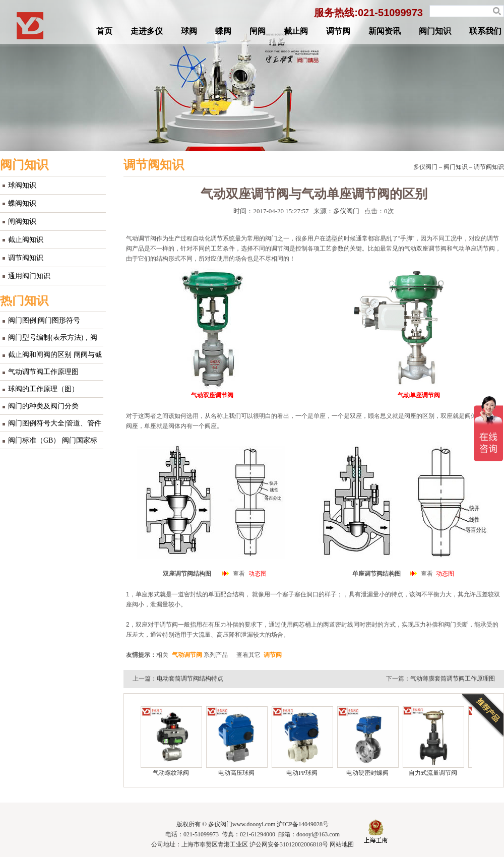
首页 (104, 31)
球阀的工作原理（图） (43, 389)
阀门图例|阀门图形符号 (44, 320)
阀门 (431, 167)
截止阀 (296, 31)
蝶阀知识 (22, 203)
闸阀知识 (22, 222)
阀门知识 (435, 31)
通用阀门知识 (29, 276)
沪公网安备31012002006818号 (289, 844)
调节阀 (338, 31)
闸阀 (258, 31)
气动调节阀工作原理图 (43, 372)
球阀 (189, 31)
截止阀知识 (26, 240)
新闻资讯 (385, 31)
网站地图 (342, 844)
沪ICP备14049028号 (303, 824)
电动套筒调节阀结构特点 (190, 679)
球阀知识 (22, 185)
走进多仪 (147, 31)
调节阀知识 (26, 258)
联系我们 (485, 31)
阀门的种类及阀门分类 (43, 406)
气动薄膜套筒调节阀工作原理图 (453, 679)
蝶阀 (223, 31)
